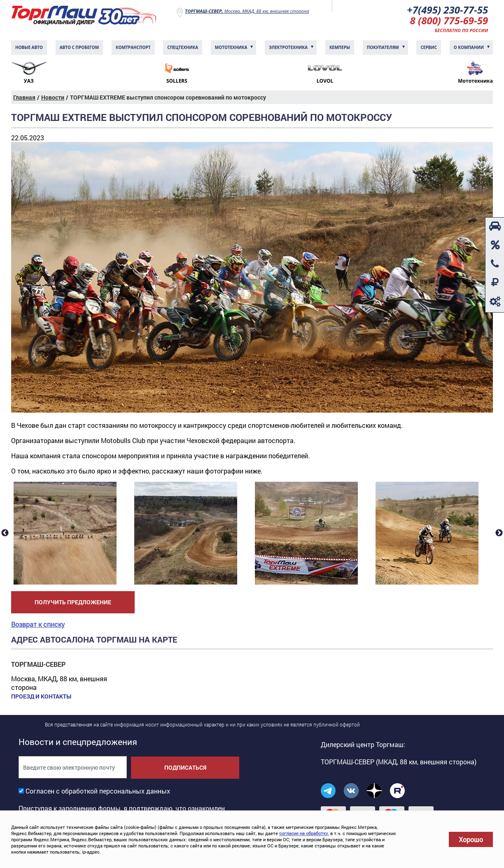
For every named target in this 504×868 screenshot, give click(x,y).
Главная (24, 97)
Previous (5, 533)
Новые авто (29, 47)
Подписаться (185, 767)
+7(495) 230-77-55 (447, 10)
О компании (469, 47)
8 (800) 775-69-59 (449, 20)
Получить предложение (73, 602)
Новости (53, 97)
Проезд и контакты (41, 696)
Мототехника (231, 47)
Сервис (429, 47)
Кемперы (340, 47)
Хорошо (471, 839)
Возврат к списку (38, 624)
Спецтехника (183, 47)
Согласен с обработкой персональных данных (98, 791)
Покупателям (383, 47)
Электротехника (288, 47)
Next (499, 533)
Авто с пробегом (79, 47)
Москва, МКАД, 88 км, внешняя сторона (247, 11)
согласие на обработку (304, 833)
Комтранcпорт (133, 47)
